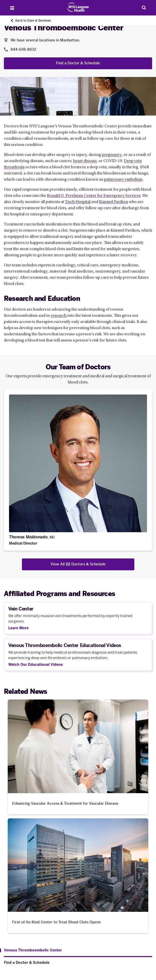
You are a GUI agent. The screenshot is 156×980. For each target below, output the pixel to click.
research (59, 316)
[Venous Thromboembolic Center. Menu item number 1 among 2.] (31, 950)
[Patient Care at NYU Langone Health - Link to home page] (78, 7)
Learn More (18, 628)
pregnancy (112, 155)
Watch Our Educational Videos (35, 665)
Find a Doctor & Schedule (78, 63)
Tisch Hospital (78, 202)
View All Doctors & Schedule (78, 564)
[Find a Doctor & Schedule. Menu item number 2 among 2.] (78, 963)
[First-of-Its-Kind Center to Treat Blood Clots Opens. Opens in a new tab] (78, 876)
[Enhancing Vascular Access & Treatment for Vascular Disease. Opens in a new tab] (78, 757)
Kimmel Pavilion (114, 202)
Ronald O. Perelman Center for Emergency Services (94, 196)
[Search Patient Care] (144, 7)
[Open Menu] (12, 8)
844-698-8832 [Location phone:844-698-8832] (23, 50)
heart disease (85, 161)
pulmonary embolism (123, 180)
